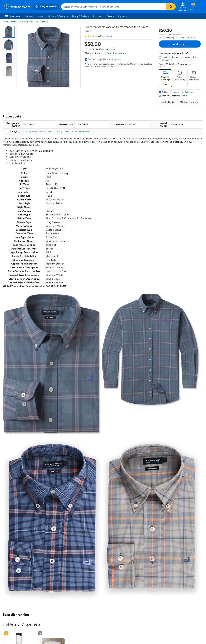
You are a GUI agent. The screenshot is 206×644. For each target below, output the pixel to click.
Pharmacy (98, 16)
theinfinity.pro (114, 59)
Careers (110, 16)
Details (184, 96)
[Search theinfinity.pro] (114, 7)
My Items (123, 16)
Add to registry (189, 102)
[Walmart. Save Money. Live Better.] (17, 7)
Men (36, 22)
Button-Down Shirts (81, 131)
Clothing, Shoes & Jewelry (21, 22)
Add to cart (180, 44)
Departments (13, 16)
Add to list (168, 102)
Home (5, 22)
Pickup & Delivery (80, 16)
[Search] (171, 7)
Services (29, 16)
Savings (41, 16)
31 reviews (107, 36)
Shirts (67, 131)
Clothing (44, 22)
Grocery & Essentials (58, 16)
